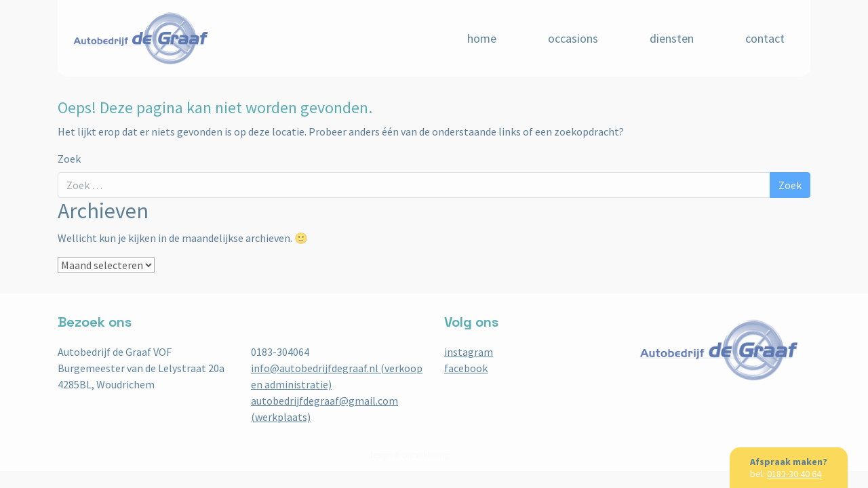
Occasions (573, 38)
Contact (765, 38)
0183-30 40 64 (794, 474)
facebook (466, 368)
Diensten (672, 38)
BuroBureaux (477, 455)
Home (482, 38)
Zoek (69, 159)
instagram (469, 352)
